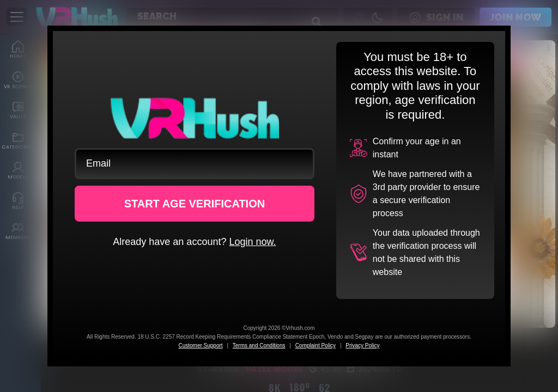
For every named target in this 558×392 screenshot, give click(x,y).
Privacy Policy (362, 345)
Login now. (252, 242)
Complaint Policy (316, 345)
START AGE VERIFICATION (195, 204)
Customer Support (200, 345)
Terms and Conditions (259, 345)
